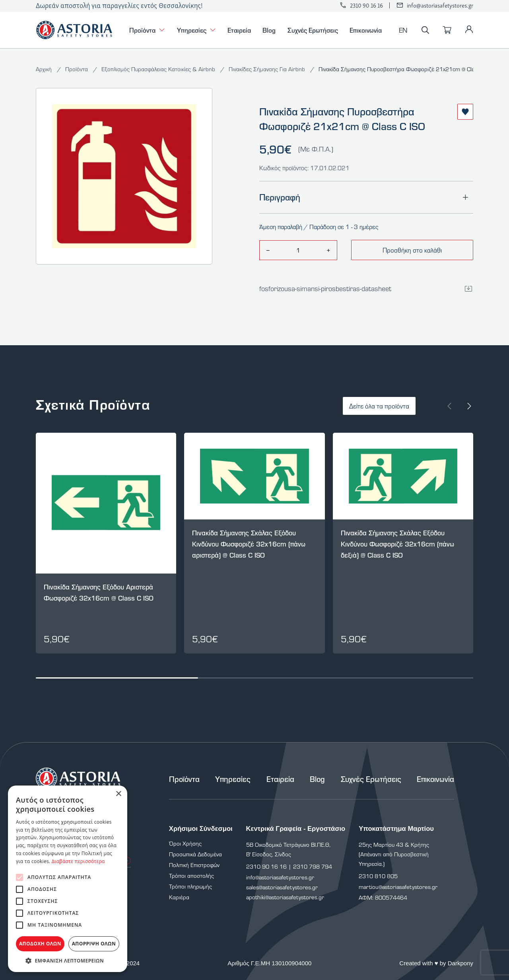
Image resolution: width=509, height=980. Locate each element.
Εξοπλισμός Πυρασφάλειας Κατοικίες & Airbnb (159, 69)
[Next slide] (469, 406)
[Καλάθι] (447, 30)
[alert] (68, 879)
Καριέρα (179, 897)
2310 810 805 (378, 876)
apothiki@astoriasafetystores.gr (285, 897)
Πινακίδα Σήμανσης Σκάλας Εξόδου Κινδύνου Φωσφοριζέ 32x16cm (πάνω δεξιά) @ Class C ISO (397, 544)
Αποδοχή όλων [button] (40, 944)
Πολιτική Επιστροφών (194, 865)
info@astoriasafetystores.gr (440, 5)
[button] (68, 960)
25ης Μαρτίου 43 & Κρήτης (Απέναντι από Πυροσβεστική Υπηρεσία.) (394, 854)
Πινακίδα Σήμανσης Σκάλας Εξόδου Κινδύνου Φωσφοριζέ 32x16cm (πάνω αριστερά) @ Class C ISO (249, 544)
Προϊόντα (147, 30)
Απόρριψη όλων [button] (94, 944)
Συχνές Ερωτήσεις (313, 30)
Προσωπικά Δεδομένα (195, 854)
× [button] (118, 794)
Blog (269, 30)
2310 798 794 (313, 866)
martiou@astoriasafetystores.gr (398, 887)
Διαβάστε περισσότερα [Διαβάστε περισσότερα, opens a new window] (78, 861)
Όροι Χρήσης (185, 843)
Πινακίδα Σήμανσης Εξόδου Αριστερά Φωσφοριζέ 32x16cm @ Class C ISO (99, 592)
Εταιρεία (239, 30)
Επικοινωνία (366, 30)
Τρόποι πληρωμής (190, 886)
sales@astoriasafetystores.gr (282, 887)
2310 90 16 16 (366, 5)
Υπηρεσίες (196, 30)
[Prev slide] (449, 406)
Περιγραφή (366, 197)
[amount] (298, 250)
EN (403, 30)
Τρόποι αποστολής (191, 876)
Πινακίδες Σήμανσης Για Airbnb (268, 69)
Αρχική (45, 69)
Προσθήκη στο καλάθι (412, 250)
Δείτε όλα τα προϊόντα (379, 406)
